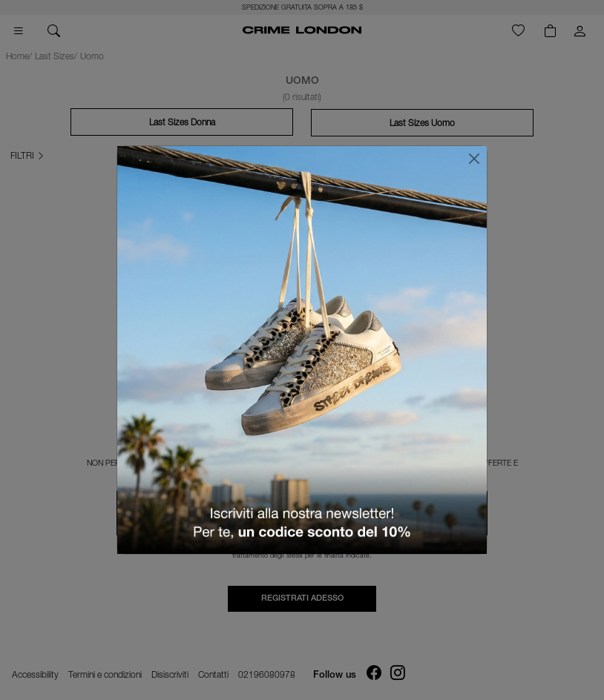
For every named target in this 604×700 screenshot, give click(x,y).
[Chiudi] (474, 159)
